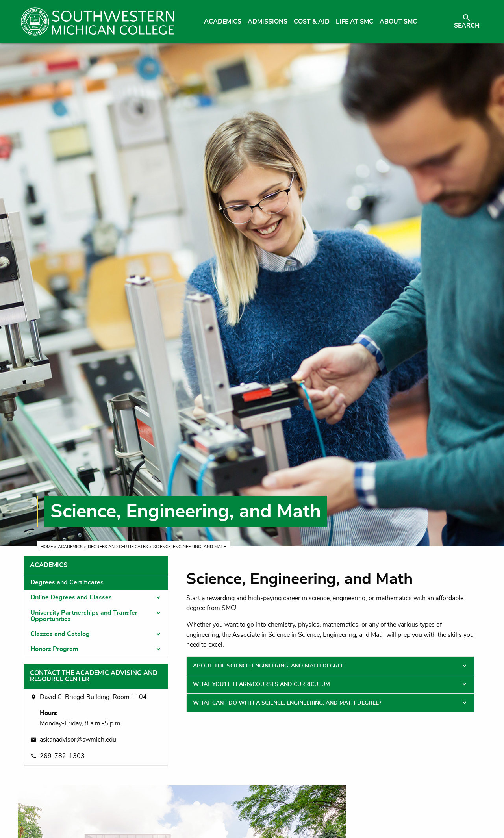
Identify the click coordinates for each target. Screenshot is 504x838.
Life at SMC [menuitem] (355, 22)
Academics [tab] (49, 565)
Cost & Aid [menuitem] (312, 22)
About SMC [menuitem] (398, 22)
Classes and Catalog (60, 634)
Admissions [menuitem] (268, 22)
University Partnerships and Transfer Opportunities (84, 616)
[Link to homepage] (97, 22)
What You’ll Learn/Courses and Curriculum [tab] (261, 684)
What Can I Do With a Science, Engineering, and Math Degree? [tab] (287, 703)
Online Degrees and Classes (71, 597)
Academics (70, 547)
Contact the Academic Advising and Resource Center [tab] (94, 676)
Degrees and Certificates (118, 547)
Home (47, 547)
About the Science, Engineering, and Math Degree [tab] (269, 666)
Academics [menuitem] (223, 22)
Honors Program (54, 649)
